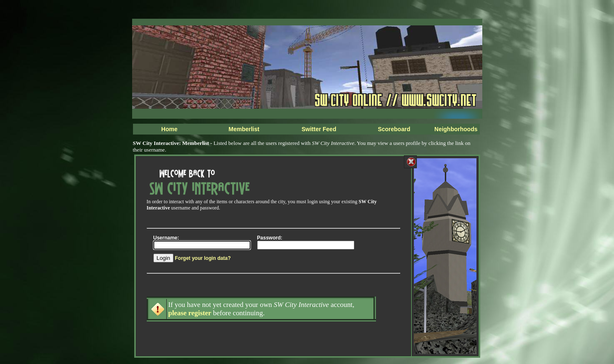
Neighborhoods (456, 129)
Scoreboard (394, 129)
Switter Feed (319, 129)
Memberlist (244, 129)
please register (190, 313)
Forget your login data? (203, 258)
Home (169, 129)
